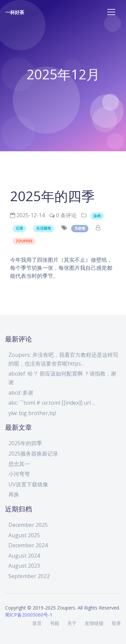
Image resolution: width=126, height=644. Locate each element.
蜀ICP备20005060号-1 (29, 615)
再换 (14, 494)
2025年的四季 (25, 443)
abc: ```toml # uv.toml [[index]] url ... (52, 403)
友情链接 (94, 623)
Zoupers (24, 241)
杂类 (97, 216)
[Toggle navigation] (111, 12)
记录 (19, 228)
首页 (37, 623)
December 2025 (28, 525)
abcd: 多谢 (21, 393)
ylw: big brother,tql (32, 413)
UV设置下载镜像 (28, 484)
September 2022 (29, 576)
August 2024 (24, 556)
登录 (116, 623)
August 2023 (24, 566)
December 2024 (28, 545)
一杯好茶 (15, 12)
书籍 (54, 623)
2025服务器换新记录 (33, 454)
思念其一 (19, 464)
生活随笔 (44, 228)
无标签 (80, 228)
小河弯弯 (19, 474)
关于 (72, 623)
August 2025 (24, 535)
